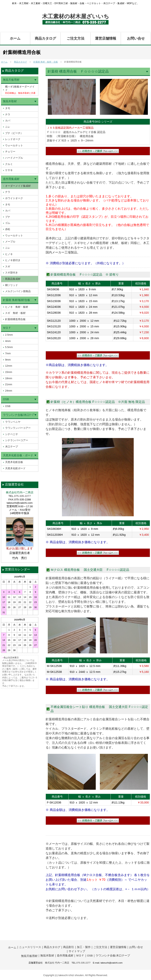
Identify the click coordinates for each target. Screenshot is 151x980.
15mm (9, 372)
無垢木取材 (10, 101)
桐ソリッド (12, 285)
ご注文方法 (75, 38)
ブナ (8, 217)
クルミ (9, 164)
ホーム (15, 38)
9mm (8, 360)
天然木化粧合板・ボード (18, 455)
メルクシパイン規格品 (18, 291)
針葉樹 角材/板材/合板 (17, 300)
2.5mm (9, 335)
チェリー (10, 152)
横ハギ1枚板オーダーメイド (20, 90)
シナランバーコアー (17, 440)
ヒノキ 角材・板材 (17, 307)
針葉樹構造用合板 (15, 319)
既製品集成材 (13, 279)
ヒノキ (9, 254)
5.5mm (9, 347)
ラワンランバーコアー (18, 428)
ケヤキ (9, 170)
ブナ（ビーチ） (14, 133)
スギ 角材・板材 (15, 313)
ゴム (8, 223)
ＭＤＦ (7, 328)
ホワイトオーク (14, 198)
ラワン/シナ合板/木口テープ (113, 955)
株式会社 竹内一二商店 (57, 962)
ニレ (8, 127)
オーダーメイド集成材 (18, 186)
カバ (8, 121)
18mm (9, 378)
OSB (6, 399)
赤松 (8, 229)
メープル (10, 242)
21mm (9, 384)
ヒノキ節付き (13, 260)
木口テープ (12, 447)
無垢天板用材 (11, 80)
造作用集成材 (11, 179)
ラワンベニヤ (13, 422)
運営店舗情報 (106, 38)
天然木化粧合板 (14, 462)
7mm (8, 353)
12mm (9, 366)
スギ (8, 266)
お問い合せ (136, 38)
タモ (8, 108)
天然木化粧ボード (15, 468)
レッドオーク (13, 139)
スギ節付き (12, 273)
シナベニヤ (12, 434)
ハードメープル (14, 158)
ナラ (8, 114)
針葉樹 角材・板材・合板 (46, 62)
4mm (8, 341)
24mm (9, 391)
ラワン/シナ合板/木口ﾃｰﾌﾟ (19, 415)
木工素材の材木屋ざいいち (76, 16)
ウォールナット (14, 145)
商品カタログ (45, 38)
